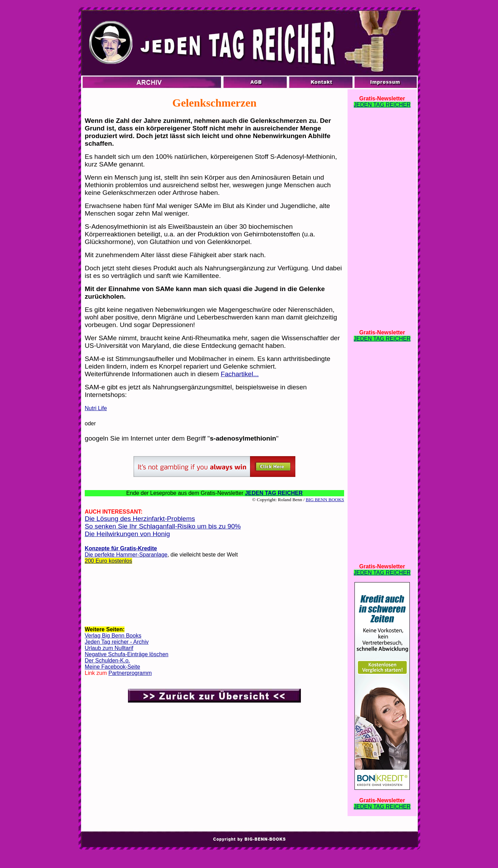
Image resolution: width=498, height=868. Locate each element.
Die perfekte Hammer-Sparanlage (126, 555)
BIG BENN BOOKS (325, 500)
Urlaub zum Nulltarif (109, 648)
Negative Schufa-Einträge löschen (127, 654)
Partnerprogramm (130, 673)
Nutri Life (96, 408)
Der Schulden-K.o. (107, 661)
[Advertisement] (214, 597)
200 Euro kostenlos (108, 561)
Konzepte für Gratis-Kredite (121, 548)
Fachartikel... (240, 374)
